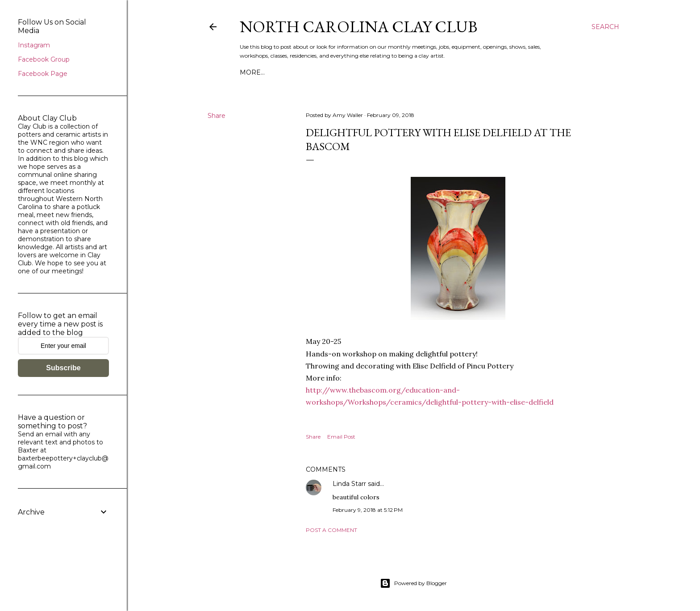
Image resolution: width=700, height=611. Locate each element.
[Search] (605, 27)
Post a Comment (331, 530)
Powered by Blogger (413, 583)
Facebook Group (44, 59)
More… (252, 72)
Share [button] (217, 116)
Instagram (34, 45)
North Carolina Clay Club (358, 27)
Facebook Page (43, 74)
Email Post (341, 437)
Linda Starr (349, 484)
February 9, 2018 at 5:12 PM (368, 510)
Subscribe (63, 368)
